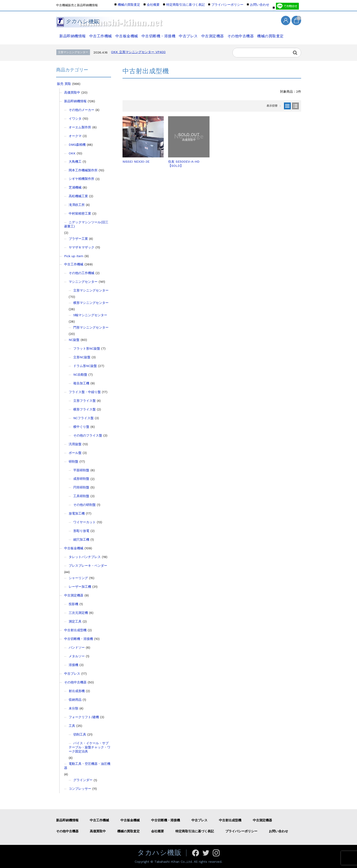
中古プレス (189, 34)
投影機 (74, 604)
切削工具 (80, 734)
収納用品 (75, 700)
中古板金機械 (127, 34)
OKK (72, 153)
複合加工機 (81, 383)
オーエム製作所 (80, 127)
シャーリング (78, 578)
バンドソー (77, 647)
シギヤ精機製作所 (82, 179)
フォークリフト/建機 (84, 717)
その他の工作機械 (82, 273)
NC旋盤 (74, 340)
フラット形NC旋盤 (87, 348)
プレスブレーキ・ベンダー (88, 566)
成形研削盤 (81, 479)
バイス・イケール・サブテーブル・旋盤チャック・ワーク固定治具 (90, 747)
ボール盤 (75, 453)
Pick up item (74, 256)
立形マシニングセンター (91, 290)
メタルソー (77, 656)
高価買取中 (72, 92)
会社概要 (153, 5)
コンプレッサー (80, 789)
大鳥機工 (75, 162)
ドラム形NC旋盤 (85, 366)
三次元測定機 (78, 613)
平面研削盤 (81, 470)
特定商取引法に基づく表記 (185, 5)
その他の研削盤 (84, 505)
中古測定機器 (215, 34)
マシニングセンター (83, 282)
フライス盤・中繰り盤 (85, 392)
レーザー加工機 (80, 587)
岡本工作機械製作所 (83, 170)
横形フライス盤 (84, 409)
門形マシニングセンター (91, 327)
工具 (72, 726)
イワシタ (75, 119)
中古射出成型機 (75, 630)
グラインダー (83, 780)
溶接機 (74, 665)
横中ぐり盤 (81, 427)
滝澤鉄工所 (77, 205)
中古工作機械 (100, 34)
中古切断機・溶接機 (159, 34)
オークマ (75, 136)
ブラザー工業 (78, 239)
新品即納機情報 (71, 34)
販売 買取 (64, 84)
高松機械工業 (78, 196)
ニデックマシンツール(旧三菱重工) (86, 224)
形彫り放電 (81, 531)
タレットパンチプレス (85, 557)
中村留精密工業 (80, 213)
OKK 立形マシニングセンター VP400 (138, 52)
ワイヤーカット (84, 522)
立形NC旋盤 (82, 357)
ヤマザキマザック (82, 247)
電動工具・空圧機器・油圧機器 (87, 766)
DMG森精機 (77, 145)
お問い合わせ (260, 5)
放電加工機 (77, 513)
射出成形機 (77, 691)
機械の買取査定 (274, 34)
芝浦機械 (75, 187)
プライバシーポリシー (227, 5)
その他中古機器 (243, 34)
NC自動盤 (80, 375)
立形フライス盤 (84, 401)
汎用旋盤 (75, 444)
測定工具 (75, 621)
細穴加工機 (81, 539)
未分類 (74, 708)
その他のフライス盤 (88, 435)
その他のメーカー (82, 110)
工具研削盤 (81, 496)
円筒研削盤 (81, 487)
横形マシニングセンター (91, 303)
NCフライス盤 (83, 418)
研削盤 (74, 461)
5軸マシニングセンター (90, 315)
